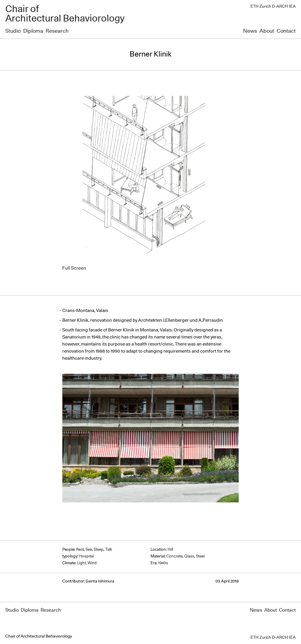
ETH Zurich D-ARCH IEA (273, 6)
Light (81, 563)
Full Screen (74, 268)
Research (57, 31)
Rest (80, 550)
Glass (189, 556)
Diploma (33, 31)
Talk (109, 550)
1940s (163, 563)
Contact (286, 31)
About (267, 31)
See (89, 550)
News (250, 31)
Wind (92, 563)
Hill (170, 550)
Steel (200, 556)
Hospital (86, 556)
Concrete (174, 556)
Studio (13, 31)
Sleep (99, 550)
